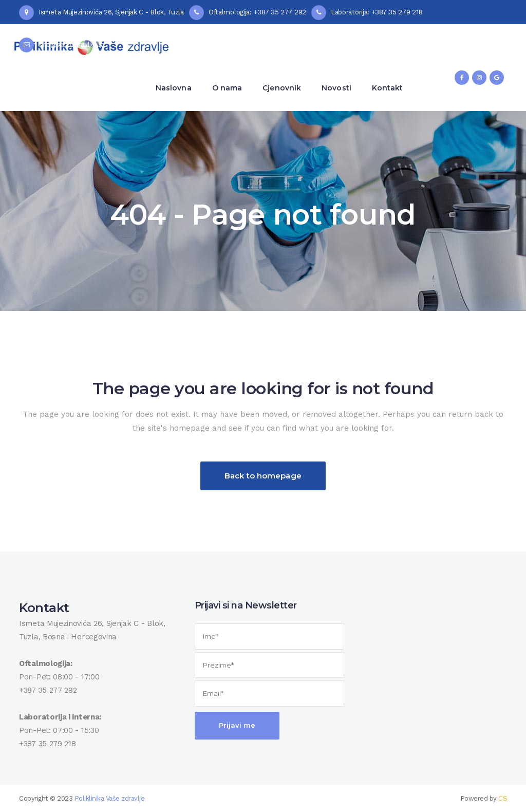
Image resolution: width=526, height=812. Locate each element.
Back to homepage (263, 476)
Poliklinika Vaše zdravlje (110, 798)
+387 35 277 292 (48, 690)
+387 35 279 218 (48, 744)
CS (503, 798)
